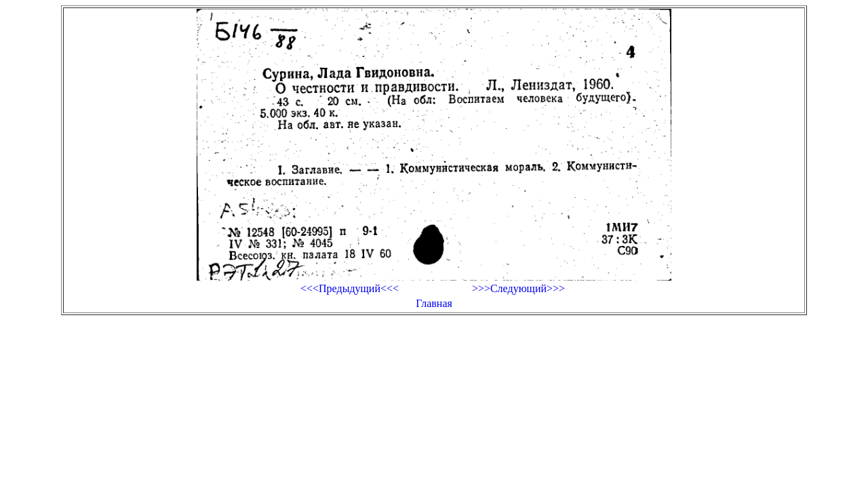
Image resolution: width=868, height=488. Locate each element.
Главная (434, 303)
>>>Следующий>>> (518, 288)
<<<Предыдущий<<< (350, 288)
